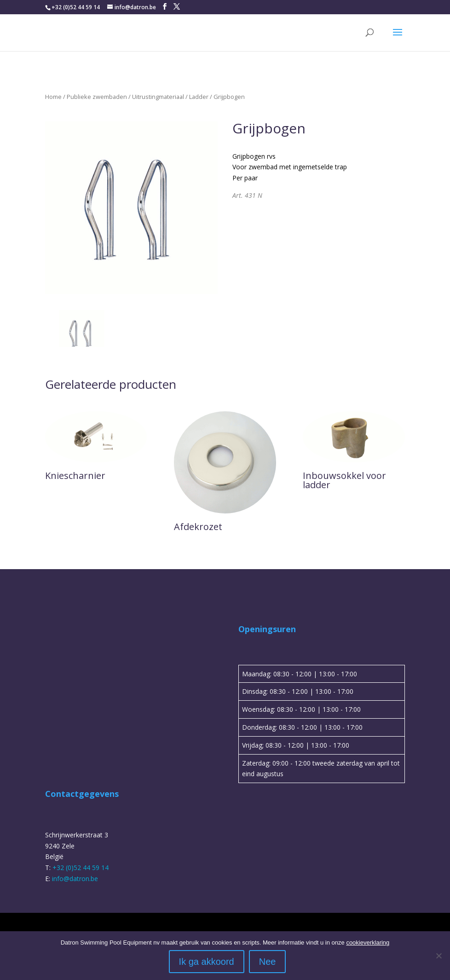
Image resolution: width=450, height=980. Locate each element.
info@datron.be (75, 879)
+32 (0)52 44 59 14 (76, 7)
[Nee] (438, 956)
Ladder (199, 97)
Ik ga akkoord (207, 962)
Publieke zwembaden (97, 97)
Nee (268, 962)
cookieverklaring (368, 943)
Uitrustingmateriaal (158, 97)
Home (53, 97)
